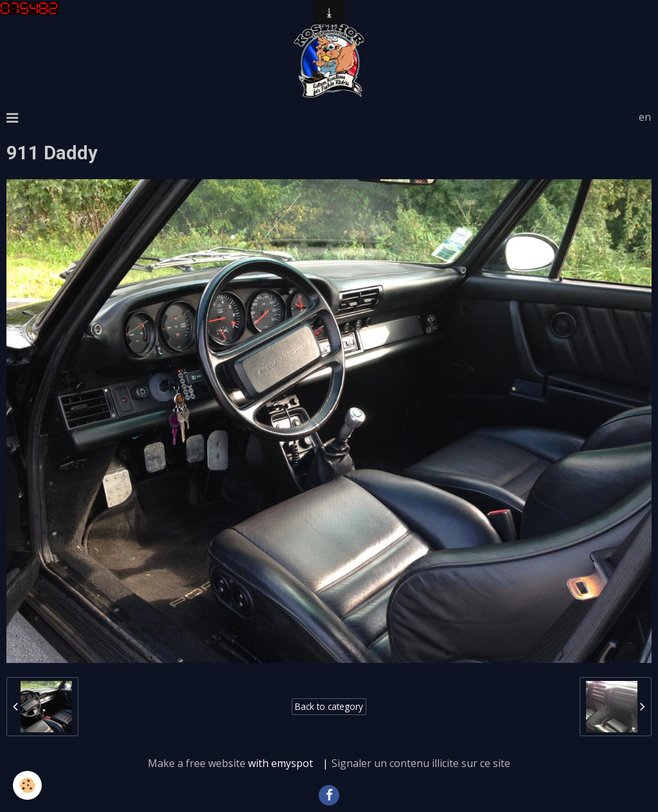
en (645, 117)
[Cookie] (27, 785)
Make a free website (197, 763)
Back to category (329, 706)
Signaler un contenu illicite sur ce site (421, 763)
